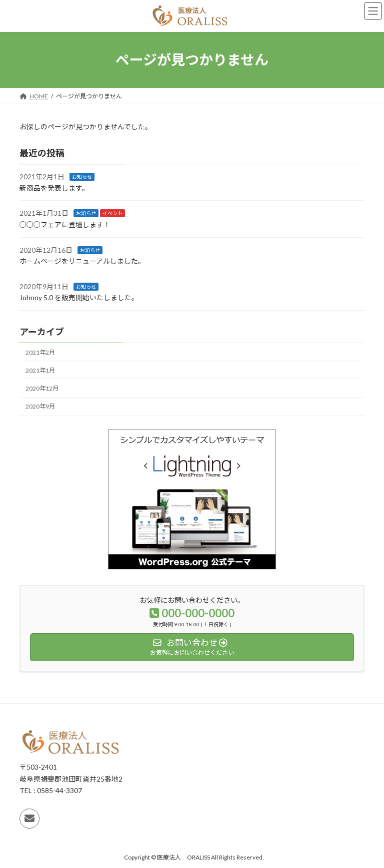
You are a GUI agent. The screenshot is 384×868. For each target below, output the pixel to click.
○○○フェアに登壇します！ (65, 224)
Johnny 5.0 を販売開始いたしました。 (79, 297)
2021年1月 (40, 370)
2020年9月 (40, 406)
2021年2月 (40, 352)
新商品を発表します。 (54, 188)
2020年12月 (42, 388)
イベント (112, 213)
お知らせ (82, 177)
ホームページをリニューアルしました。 (82, 261)
